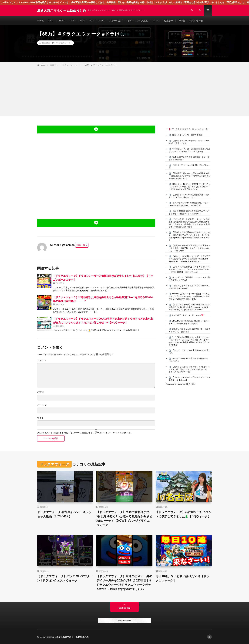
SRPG (102, 21)
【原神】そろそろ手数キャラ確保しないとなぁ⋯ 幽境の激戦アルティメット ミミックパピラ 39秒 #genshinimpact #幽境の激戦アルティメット (189, 236)
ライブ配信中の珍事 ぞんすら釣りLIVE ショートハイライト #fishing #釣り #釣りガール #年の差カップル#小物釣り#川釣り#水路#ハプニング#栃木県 (189, 341)
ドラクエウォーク (63, 43)
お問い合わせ (196, 21)
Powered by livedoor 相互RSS (180, 384)
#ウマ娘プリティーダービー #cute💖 (188, 315)
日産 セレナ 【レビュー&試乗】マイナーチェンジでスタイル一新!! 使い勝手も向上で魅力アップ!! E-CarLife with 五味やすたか (189, 187)
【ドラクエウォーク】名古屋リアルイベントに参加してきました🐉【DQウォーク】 (184, 514)
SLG (92, 21)
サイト (40, 418)
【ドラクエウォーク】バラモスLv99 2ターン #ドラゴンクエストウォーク (65, 578)
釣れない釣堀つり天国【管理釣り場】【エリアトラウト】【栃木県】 (189, 330)
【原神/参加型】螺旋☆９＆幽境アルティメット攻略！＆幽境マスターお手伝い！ (189, 212)
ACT (51, 21)
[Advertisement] (124, 91)
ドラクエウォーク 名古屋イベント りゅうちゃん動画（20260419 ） (189, 287)
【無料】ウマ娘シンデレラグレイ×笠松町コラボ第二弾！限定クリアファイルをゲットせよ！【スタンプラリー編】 (189, 369)
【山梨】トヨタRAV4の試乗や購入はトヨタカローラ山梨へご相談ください (189, 196)
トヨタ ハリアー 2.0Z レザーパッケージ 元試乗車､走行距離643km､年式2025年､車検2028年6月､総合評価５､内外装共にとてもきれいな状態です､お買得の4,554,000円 (189, 223)
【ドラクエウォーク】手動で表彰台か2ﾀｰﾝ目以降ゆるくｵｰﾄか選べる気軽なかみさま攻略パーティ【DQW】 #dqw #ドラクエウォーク (189, 307)
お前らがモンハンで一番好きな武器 (187, 135)
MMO (72, 21)
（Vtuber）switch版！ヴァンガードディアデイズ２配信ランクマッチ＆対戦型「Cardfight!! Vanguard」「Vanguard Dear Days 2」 (189, 259)
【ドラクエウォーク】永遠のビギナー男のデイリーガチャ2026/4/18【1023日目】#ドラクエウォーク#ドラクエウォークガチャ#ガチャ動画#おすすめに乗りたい (124, 583)
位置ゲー (169, 21)
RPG (82, 21)
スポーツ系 (115, 21)
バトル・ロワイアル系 (137, 21)
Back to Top (125, 608)
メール (42, 405)
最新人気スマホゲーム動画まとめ (72, 637)
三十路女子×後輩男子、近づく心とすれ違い (191, 129)
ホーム (40, 21)
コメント (42, 360)
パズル (156, 21)
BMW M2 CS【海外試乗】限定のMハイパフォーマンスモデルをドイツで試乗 (189, 322)
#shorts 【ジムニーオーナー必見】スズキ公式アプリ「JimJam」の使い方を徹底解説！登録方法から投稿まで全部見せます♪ (189, 296)
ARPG (62, 21)
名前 (41, 392)
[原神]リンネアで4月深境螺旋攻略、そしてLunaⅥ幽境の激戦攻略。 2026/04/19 (189, 204)
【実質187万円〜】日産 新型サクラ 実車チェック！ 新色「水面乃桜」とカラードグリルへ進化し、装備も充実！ (189, 248)
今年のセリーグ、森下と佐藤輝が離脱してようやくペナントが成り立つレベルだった (189, 150)
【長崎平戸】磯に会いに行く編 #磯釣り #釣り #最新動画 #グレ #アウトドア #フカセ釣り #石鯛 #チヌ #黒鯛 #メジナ (189, 176)
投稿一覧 (81, 245)
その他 (181, 21)
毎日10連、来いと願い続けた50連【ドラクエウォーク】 (182, 578)
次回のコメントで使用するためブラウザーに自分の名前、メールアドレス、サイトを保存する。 (85, 433)
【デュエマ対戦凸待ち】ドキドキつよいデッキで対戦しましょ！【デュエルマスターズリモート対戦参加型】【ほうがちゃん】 (189, 269)
